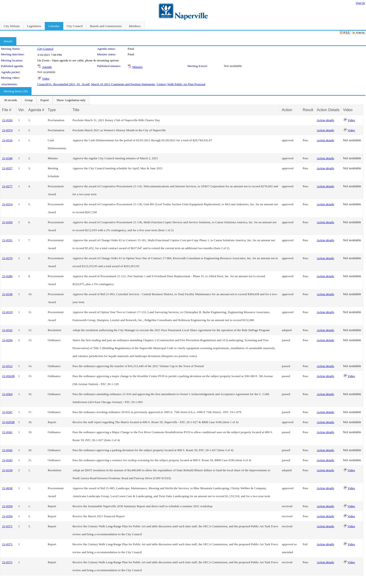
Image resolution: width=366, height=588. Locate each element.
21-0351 (7, 240)
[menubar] (45, 100)
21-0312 (7, 366)
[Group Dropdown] (29, 100)
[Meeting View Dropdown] (71, 100)
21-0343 (7, 460)
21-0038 (7, 488)
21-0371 (7, 526)
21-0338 (7, 294)
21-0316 (7, 140)
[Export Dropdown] (45, 100)
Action (287, 110)
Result (308, 110)
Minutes (137, 67)
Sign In (360, 3)
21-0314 (7, 204)
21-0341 (7, 432)
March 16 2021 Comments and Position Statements (123, 84)
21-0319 (7, 312)
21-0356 (7, 516)
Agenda (47, 67)
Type (52, 110)
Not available (233, 66)
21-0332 (7, 330)
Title (76, 110)
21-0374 (7, 130)
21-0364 (7, 394)
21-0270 (7, 258)
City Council (45, 49)
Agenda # (36, 110)
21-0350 (7, 222)
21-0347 (7, 412)
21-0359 (7, 506)
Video (46, 79)
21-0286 (7, 276)
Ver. (21, 110)
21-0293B (8, 422)
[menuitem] (11, 100)
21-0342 (7, 450)
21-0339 (7, 470)
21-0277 (7, 186)
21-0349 (7, 158)
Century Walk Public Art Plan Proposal (181, 84)
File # (7, 110)
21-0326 (7, 120)
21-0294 (7, 340)
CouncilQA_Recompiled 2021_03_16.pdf (63, 84)
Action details (325, 120)
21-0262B (8, 376)
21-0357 (7, 168)
